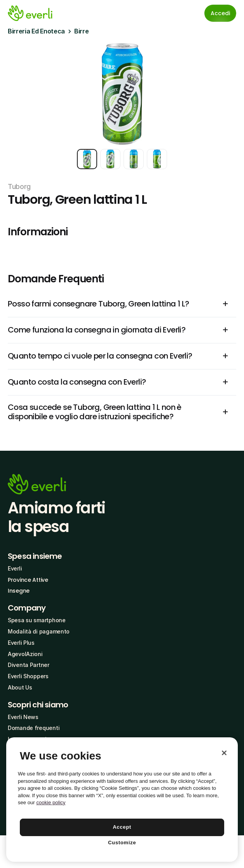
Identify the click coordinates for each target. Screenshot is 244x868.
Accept (122, 827)
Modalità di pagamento (39, 631)
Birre (81, 31)
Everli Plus (21, 643)
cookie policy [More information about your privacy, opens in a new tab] (51, 802)
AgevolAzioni (25, 654)
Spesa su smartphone (37, 620)
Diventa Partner (29, 665)
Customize (122, 843)
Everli (15, 568)
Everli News (23, 717)
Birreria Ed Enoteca (36, 31)
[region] (122, 800)
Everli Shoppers (28, 676)
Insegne (19, 591)
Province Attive (28, 580)
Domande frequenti (34, 728)
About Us (20, 687)
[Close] (224, 753)
